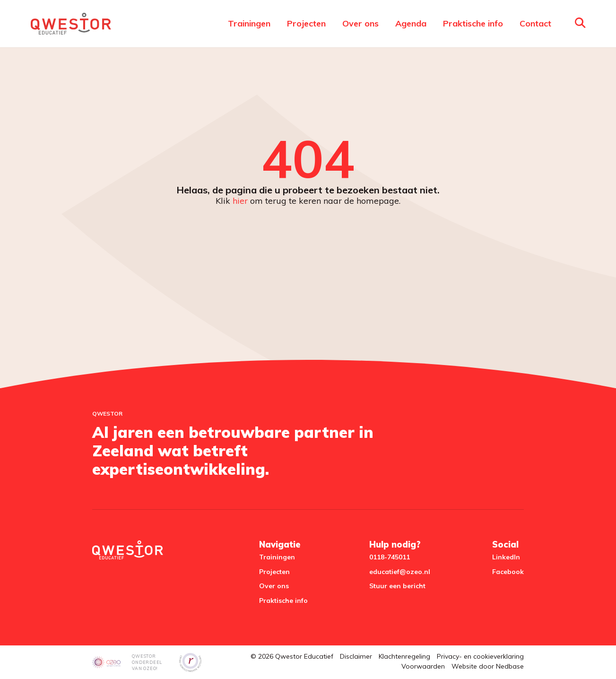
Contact (535, 23)
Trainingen (249, 23)
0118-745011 (390, 557)
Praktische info (473, 23)
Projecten (306, 23)
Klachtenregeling (404, 656)
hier (240, 201)
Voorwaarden (423, 666)
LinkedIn (506, 557)
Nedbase (510, 666)
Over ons (360, 23)
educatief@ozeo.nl (400, 572)
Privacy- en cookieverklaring (480, 656)
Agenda (411, 23)
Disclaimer (356, 656)
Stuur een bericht (397, 586)
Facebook (508, 572)
